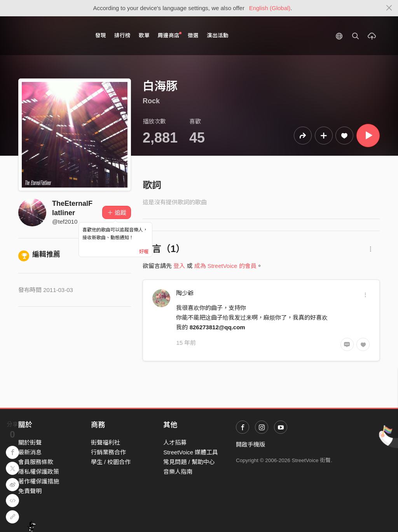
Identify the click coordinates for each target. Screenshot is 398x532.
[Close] (389, 8)
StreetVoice (50, 36)
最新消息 (30, 452)
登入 (179, 266)
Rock (151, 101)
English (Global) (270, 8)
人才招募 (175, 442)
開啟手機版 (250, 444)
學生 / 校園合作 (111, 462)
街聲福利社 (106, 442)
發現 (101, 36)
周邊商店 (170, 35)
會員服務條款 (36, 462)
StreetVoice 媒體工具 (191, 452)
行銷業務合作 (108, 452)
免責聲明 (30, 491)
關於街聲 (30, 442)
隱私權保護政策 (39, 472)
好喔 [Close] (144, 252)
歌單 (144, 36)
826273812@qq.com (217, 327)
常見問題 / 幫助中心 (189, 462)
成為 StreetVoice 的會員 (225, 266)
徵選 (193, 36)
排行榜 (122, 36)
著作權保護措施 (39, 481)
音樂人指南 (178, 472)
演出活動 (218, 36)
